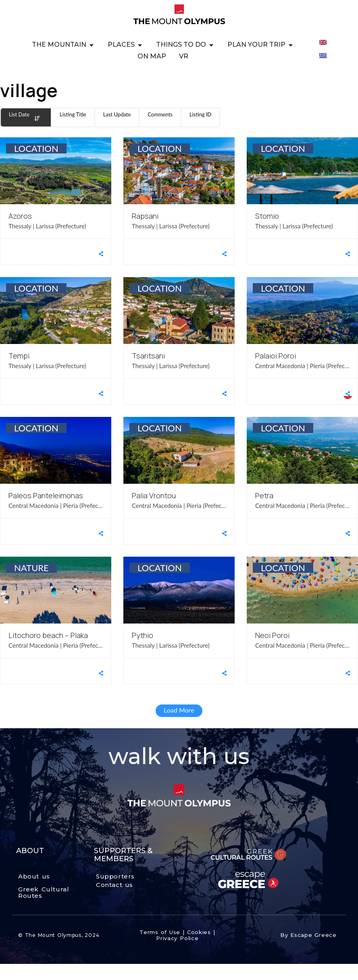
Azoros (20, 216)
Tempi (19, 356)
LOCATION (36, 148)
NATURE (31, 568)
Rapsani (145, 216)
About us (34, 876)
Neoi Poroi (272, 635)
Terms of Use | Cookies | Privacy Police (177, 935)
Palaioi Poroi (276, 356)
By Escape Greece (308, 935)
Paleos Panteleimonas (46, 495)
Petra (264, 495)
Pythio (143, 635)
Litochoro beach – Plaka (48, 635)
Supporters (115, 876)
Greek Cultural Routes (44, 893)
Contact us (114, 885)
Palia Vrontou (154, 495)
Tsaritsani (148, 356)
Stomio (267, 216)
